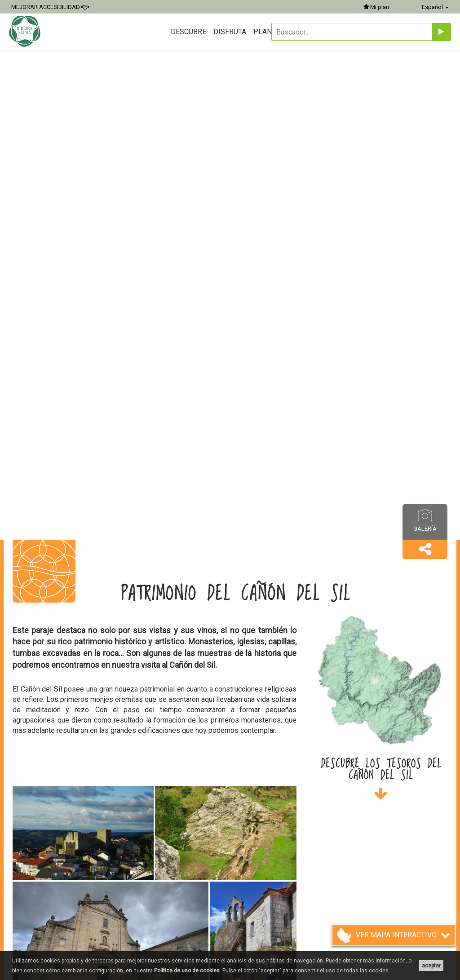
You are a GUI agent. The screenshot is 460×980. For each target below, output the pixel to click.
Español (435, 7)
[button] (425, 550)
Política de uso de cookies (187, 971)
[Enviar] (441, 32)
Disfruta (230, 32)
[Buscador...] (352, 32)
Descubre (188, 32)
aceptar (431, 966)
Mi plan (376, 7)
